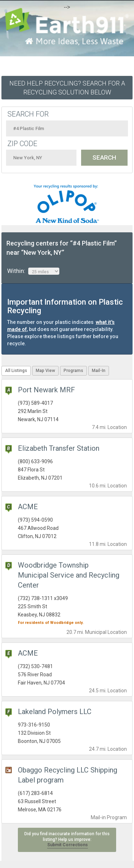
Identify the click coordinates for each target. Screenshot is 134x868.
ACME (28, 507)
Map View (45, 371)
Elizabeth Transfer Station (59, 448)
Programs (73, 371)
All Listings (16, 371)
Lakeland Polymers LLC (55, 712)
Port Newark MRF (46, 390)
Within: (33, 271)
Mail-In (99, 371)
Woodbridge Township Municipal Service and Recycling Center (69, 575)
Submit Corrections (68, 845)
